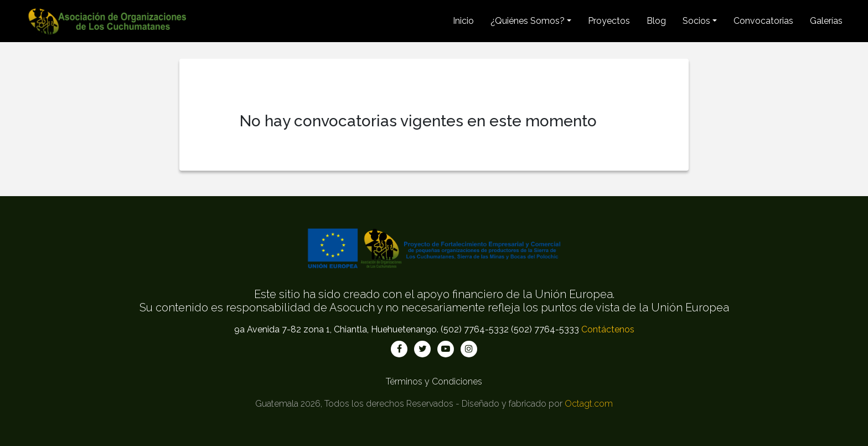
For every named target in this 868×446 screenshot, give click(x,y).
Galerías (826, 21)
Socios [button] (696, 21)
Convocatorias (763, 21)
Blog (656, 21)
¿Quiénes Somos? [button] (528, 21)
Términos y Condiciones (434, 381)
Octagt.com (589, 404)
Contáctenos (608, 329)
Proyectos (609, 21)
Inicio (463, 21)
